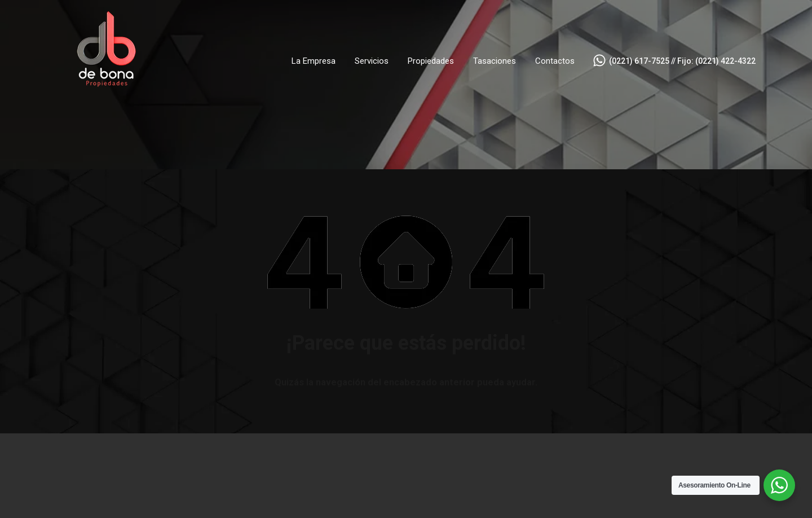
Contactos (555, 61)
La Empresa (314, 61)
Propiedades (431, 61)
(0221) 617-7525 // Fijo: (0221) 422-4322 (682, 61)
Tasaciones (495, 61)
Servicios (372, 61)
